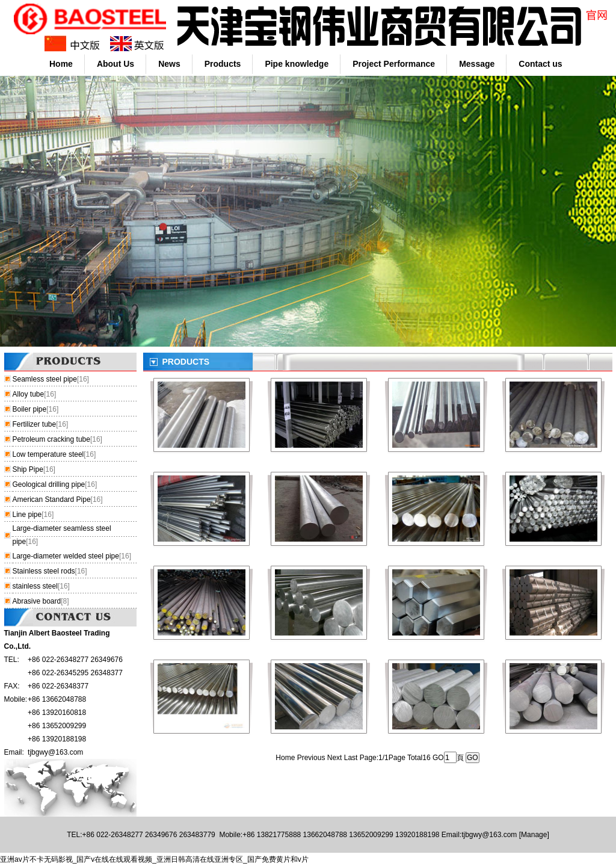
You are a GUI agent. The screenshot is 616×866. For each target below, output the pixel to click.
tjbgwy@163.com (55, 752)
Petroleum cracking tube (51, 439)
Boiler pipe (30, 409)
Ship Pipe (28, 469)
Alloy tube (29, 394)
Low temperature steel (48, 454)
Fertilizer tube (35, 424)
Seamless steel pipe (45, 379)
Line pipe (27, 515)
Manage (534, 835)
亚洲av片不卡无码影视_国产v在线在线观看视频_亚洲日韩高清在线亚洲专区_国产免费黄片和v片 (154, 859)
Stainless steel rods (44, 571)
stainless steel (35, 586)
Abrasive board (37, 601)
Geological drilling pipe (49, 484)
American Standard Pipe (52, 499)
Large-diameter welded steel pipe (66, 556)
